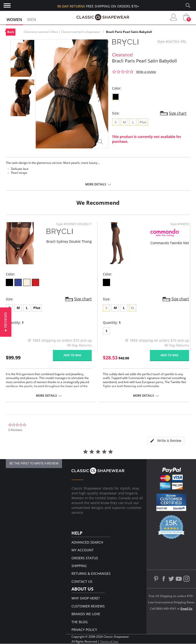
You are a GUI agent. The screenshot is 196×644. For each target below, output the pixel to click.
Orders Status (85, 558)
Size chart (178, 113)
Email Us (186, 609)
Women (14, 20)
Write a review (146, 72)
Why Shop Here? (86, 598)
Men (32, 20)
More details (96, 184)
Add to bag (72, 355)
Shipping (79, 566)
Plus (37, 308)
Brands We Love (86, 614)
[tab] (166, 441)
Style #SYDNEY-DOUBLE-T (74, 224)
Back (11, 32)
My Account (83, 550)
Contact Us (82, 581)
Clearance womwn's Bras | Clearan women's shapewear (62, 32)
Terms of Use (109, 641)
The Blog (80, 622)
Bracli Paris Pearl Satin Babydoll (129, 32)
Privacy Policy (84, 630)
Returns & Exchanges (91, 573)
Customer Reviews (88, 606)
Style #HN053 (180, 224)
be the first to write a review (34, 463)
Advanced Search (87, 542)
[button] (6, 322)
